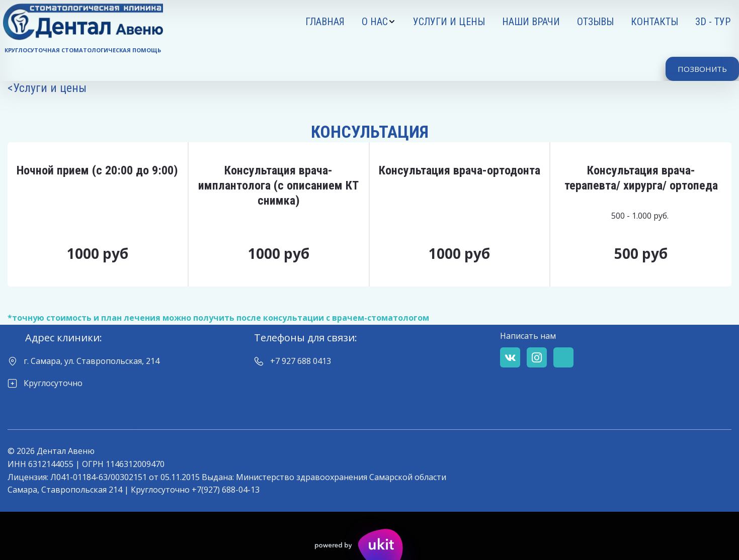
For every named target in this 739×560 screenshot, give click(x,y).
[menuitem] (325, 22)
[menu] (459, 22)
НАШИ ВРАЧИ (531, 22)
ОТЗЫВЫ (595, 22)
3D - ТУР (713, 22)
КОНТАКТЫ (654, 22)
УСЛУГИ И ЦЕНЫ (449, 22)
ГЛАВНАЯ (325, 22)
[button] (379, 22)
